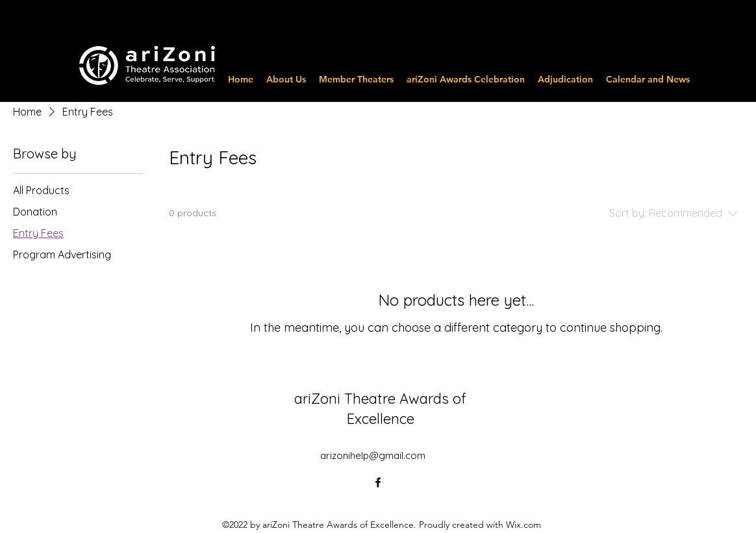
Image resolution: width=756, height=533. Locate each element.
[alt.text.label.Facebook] (378, 482)
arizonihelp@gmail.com (373, 455)
